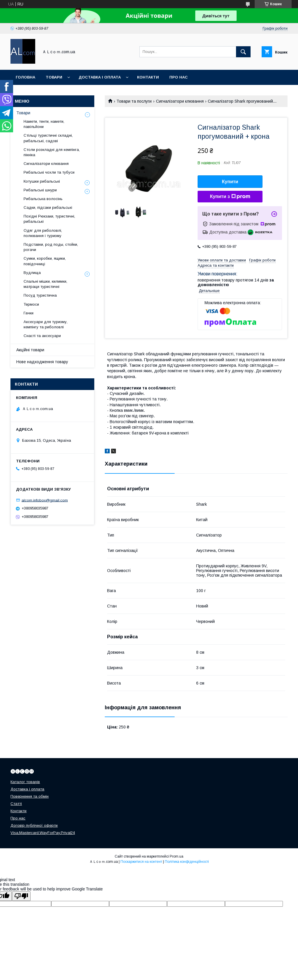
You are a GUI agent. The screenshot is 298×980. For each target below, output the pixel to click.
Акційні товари (30, 350)
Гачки (29, 313)
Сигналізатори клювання (180, 101)
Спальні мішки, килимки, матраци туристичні (45, 284)
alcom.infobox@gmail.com (45, 500)
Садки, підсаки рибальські (48, 207)
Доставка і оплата (100, 77)
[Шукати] (243, 52)
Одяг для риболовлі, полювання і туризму (43, 233)
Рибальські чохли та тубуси (49, 172)
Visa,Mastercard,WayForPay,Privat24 (43, 833)
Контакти (148, 77)
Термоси (31, 304)
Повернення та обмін (30, 796)
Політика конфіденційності (187, 862)
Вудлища (32, 273)
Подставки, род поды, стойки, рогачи (51, 247)
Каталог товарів (25, 782)
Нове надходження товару (42, 362)
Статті (16, 804)
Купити (230, 182)
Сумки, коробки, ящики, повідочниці (45, 261)
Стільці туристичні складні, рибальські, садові (48, 138)
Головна (25, 77)
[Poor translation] (21, 896)
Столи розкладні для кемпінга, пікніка (52, 152)
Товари (54, 77)
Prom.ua (177, 856)
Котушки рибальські (42, 181)
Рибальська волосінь (43, 199)
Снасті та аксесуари (42, 336)
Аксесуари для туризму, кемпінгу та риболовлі (46, 324)
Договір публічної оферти (34, 825)
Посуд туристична (40, 295)
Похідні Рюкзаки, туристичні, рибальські (49, 219)
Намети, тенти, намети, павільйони (44, 124)
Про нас (179, 77)
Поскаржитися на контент (141, 862)
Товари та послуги (134, 101)
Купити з (230, 197)
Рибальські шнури (40, 190)
